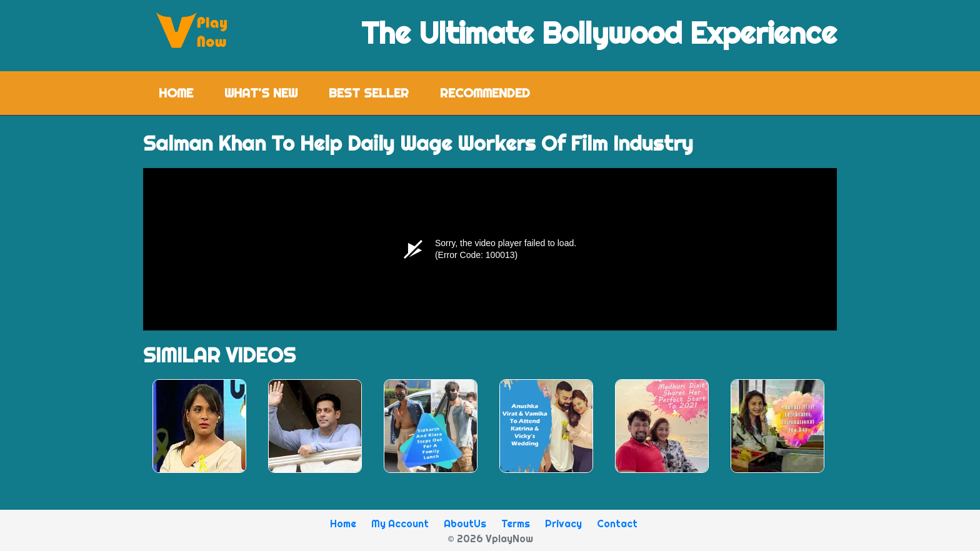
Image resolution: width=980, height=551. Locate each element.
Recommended (485, 93)
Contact (617, 524)
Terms (516, 524)
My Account (400, 524)
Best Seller (369, 93)
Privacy (563, 524)
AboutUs (465, 524)
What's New (261, 93)
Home (184, 92)
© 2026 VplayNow (490, 539)
